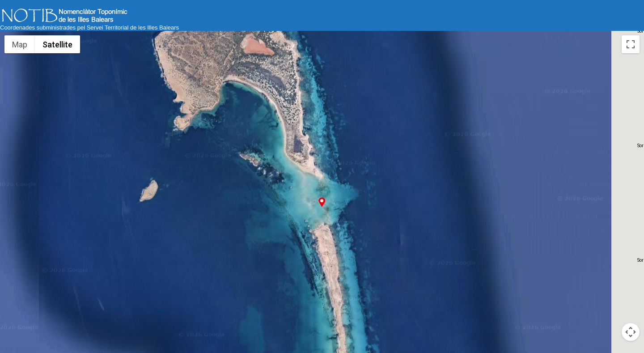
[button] (322, 202)
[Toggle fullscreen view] (631, 44)
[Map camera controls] (631, 332)
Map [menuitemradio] (20, 45)
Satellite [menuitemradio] (57, 45)
